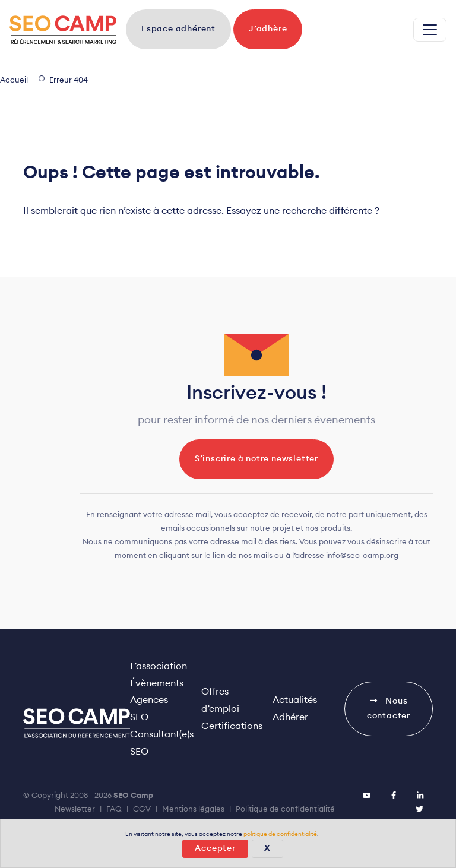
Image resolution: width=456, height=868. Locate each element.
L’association (159, 666)
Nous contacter (389, 708)
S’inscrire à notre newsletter (256, 459)
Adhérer (290, 717)
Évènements (157, 683)
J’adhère (268, 29)
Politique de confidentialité (285, 809)
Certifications (232, 726)
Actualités (295, 700)
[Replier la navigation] (430, 30)
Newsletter (75, 809)
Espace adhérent (178, 29)
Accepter (215, 848)
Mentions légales (193, 809)
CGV (142, 809)
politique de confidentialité (280, 834)
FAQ (114, 809)
